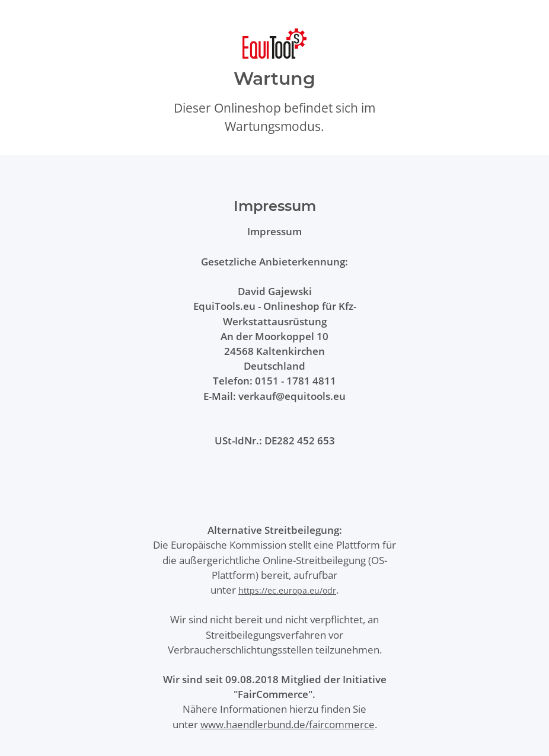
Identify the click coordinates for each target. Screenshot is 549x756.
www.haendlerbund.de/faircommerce (288, 724)
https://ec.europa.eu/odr (287, 590)
